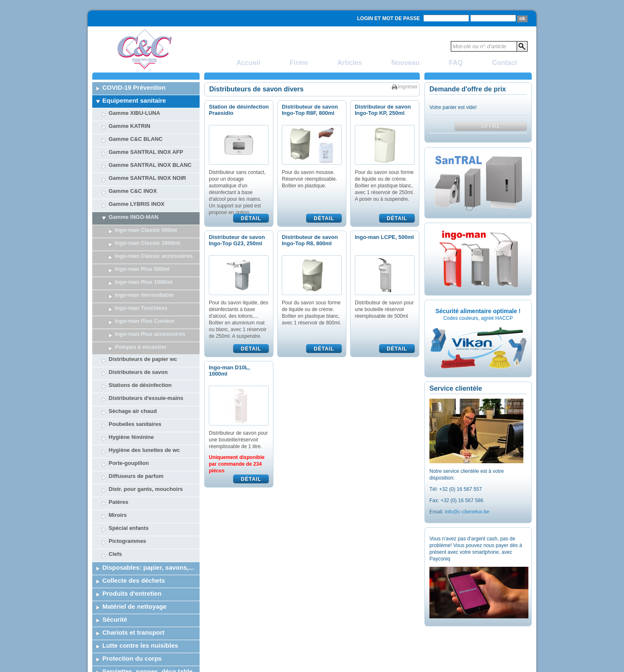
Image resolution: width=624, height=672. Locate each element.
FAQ (456, 63)
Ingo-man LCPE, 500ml (384, 237)
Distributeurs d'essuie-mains (146, 328)
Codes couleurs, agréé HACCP (478, 318)
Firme (299, 63)
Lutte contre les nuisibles (140, 575)
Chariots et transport (133, 562)
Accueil (248, 63)
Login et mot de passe (389, 18)
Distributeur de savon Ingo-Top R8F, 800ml (310, 110)
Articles (350, 63)
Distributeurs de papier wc (143, 289)
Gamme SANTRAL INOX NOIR (147, 178)
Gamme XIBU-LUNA (134, 113)
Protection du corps (132, 588)
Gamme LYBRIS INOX (136, 204)
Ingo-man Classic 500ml (146, 230)
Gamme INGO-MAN (133, 217)
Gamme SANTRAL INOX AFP (146, 152)
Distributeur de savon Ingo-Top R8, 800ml (310, 240)
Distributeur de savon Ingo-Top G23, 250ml (237, 240)
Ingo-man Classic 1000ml (147, 243)
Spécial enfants (129, 458)
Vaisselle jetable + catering (142, 614)
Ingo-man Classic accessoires (154, 256)
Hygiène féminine (131, 367)
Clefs (115, 484)
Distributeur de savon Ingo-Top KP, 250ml (383, 110)
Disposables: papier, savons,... (148, 497)
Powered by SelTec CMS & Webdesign (488, 666)
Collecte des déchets (134, 510)
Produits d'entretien (132, 523)
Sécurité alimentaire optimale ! (478, 311)
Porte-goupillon (129, 393)
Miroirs (118, 445)
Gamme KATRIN (129, 126)
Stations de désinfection (140, 315)
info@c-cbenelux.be (467, 512)
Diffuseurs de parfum (136, 406)
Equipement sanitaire (134, 100)
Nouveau (406, 63)
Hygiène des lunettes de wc (144, 380)
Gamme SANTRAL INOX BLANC (150, 165)
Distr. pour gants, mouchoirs (146, 419)
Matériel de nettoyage (134, 536)
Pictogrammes (127, 471)
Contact (504, 63)
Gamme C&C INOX (133, 191)
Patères (118, 432)
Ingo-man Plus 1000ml (144, 282)
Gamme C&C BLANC (136, 139)
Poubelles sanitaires (135, 354)
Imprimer (408, 87)
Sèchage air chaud (133, 341)
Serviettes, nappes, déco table (147, 601)
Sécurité (115, 549)
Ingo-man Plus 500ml (142, 269)
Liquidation (119, 627)
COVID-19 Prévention (134, 87)
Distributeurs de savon (138, 302)
